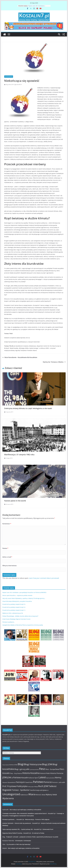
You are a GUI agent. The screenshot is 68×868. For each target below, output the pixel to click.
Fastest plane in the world (15, 501)
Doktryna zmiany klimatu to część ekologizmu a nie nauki (28, 408)
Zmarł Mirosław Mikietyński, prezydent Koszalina (17, 601)
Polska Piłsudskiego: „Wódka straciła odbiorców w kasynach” (20, 616)
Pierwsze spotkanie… (9, 622)
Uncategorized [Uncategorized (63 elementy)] (11, 794)
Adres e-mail (7, 557)
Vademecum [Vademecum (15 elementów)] (24, 795)
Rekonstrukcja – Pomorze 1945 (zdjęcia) (37, 819)
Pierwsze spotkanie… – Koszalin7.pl (13, 819)
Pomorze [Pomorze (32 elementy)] (48, 782)
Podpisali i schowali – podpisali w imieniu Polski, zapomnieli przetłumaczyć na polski (32, 837)
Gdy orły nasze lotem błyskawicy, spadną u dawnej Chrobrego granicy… (24, 598)
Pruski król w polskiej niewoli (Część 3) (14, 604)
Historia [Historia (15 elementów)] (19, 773)
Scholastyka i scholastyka (23, 841)
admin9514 (19, 85)
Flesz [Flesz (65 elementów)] (42, 769)
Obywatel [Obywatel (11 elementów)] (5, 782)
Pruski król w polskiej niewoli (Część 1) (14, 610)
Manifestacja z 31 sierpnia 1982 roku (19, 455)
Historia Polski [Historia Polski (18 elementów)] (45, 773)
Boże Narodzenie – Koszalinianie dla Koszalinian (20, 357)
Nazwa (5, 548)
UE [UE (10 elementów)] (48, 790)
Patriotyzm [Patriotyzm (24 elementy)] (20, 782)
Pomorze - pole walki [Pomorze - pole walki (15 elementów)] (59, 782)
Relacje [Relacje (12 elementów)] (36, 786)
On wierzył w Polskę (38, 833)
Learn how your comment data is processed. (44, 578)
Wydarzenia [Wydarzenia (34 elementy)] (8, 798)
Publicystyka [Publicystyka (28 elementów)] (22, 786)
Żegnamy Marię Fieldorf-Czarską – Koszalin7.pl (17, 833)
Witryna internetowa (9, 566)
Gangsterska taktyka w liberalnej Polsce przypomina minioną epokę (23, 625)
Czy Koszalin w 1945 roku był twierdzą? (19, 844)
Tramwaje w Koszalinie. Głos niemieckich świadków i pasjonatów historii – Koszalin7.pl (29, 813)
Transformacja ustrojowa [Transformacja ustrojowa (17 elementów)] (38, 790)
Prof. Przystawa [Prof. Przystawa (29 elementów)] (9, 786)
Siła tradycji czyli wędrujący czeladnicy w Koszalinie (25, 810)
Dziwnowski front (48, 829)
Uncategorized (9, 77)
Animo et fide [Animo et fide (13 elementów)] (13, 765)
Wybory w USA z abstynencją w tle (13, 613)
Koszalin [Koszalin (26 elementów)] (25, 778)
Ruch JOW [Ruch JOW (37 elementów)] (43, 786)
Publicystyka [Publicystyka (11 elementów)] (31, 787)
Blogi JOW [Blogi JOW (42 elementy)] (47, 764)
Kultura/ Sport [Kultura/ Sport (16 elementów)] (33, 778)
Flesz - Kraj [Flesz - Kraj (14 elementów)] (13, 773)
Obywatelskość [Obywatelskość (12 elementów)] (11, 782)
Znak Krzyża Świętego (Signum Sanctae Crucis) (16, 619)
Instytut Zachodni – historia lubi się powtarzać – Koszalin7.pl (21, 823)
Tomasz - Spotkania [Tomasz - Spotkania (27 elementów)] (20, 790)
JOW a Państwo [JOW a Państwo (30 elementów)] (14, 777)
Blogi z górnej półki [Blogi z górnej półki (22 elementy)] (22, 769)
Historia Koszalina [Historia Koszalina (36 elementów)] (31, 773)
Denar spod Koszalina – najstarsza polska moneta (17, 595)
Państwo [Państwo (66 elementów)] (38, 782)
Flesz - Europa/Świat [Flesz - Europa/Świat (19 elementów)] (52, 769)
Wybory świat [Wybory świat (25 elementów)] (51, 795)
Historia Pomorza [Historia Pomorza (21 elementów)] (57, 773)
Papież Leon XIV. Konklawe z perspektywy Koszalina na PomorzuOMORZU (24, 592)
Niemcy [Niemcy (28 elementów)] (58, 778)
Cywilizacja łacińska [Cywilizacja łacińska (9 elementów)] (34, 769)
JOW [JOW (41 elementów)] (5, 777)
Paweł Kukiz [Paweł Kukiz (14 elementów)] (29, 782)
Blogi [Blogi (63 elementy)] (21, 764)
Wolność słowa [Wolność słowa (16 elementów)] (40, 795)
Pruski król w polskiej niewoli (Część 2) (14, 607)
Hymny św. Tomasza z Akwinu (54, 362)
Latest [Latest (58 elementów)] (42, 777)
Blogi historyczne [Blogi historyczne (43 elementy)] (33, 764)
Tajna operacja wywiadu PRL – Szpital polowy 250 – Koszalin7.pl (22, 829)
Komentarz (7, 524)
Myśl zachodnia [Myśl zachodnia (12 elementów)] (50, 778)
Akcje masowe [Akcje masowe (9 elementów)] (6, 765)
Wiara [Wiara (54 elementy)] (32, 794)
